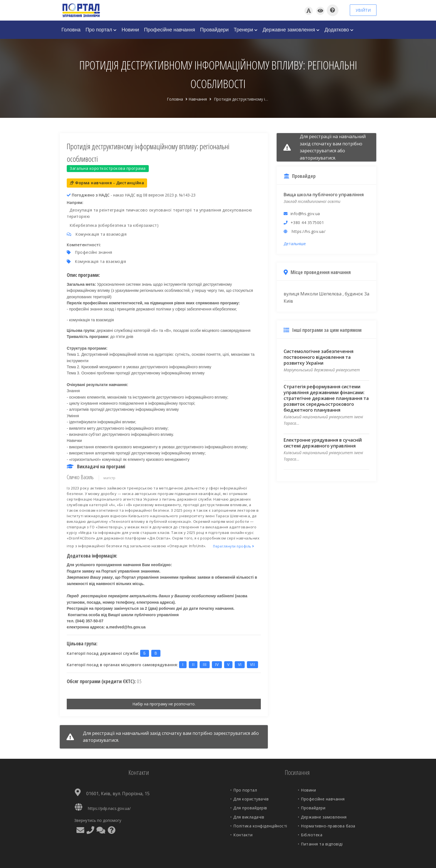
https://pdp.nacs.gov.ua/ (109, 808)
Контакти (243, 835)
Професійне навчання (170, 30)
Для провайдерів (250, 808)
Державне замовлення (291, 30)
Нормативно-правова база (328, 826)
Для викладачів (249, 817)
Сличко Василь (80, 477)
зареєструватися (232, 733)
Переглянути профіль (234, 546)
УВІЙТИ (363, 10)
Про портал (101, 30)
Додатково (339, 30)
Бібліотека (312, 835)
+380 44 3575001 (307, 222)
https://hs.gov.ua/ (309, 231)
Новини (130, 30)
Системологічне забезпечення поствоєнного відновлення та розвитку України (319, 357)
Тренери (246, 30)
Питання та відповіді (322, 844)
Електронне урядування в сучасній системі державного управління (323, 443)
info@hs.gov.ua (305, 214)
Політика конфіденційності (260, 826)
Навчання (198, 99)
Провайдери (214, 30)
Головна (71, 30)
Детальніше (295, 244)
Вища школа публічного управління (324, 195)
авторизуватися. (101, 740)
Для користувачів (251, 799)
